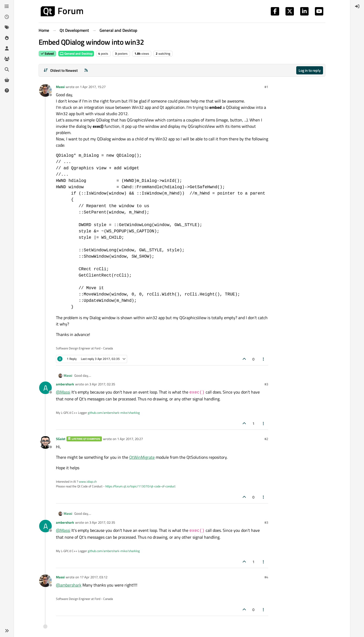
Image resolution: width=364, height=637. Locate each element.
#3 (266, 384)
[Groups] (7, 59)
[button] (7, 631)
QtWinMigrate (142, 457)
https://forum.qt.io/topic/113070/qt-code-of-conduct (140, 486)
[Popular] (7, 38)
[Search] (7, 69)
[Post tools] (264, 359)
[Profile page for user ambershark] (45, 388)
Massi (60, 87)
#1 (266, 87)
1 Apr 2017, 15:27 (93, 87)
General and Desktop (76, 53)
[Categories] (7, 6)
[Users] (7, 48)
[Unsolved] (7, 90)
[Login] (357, 6)
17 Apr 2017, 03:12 (94, 577)
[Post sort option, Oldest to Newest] (61, 70)
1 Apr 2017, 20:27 (130, 439)
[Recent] (7, 17)
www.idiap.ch (88, 481)
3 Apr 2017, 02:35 (102, 384)
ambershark (65, 384)
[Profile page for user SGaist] (45, 442)
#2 (266, 439)
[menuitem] (357, 6)
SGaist (61, 439)
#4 (266, 577)
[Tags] (7, 27)
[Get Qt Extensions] (7, 80)
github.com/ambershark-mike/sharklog (114, 413)
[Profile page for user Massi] (45, 90)
